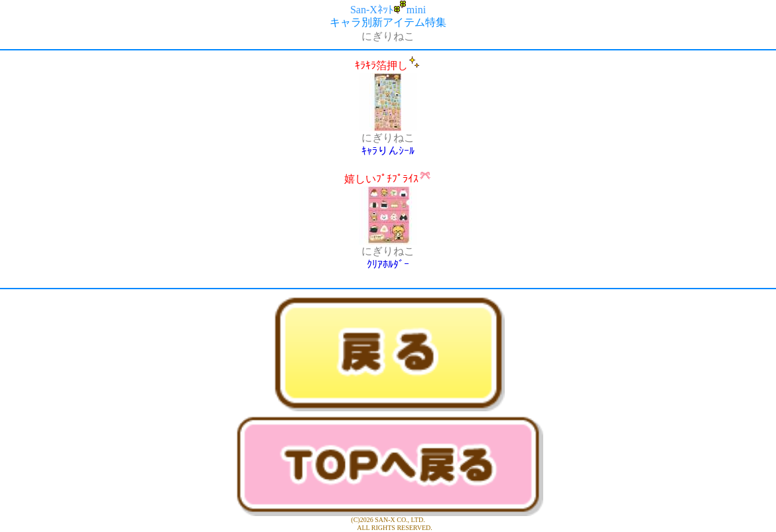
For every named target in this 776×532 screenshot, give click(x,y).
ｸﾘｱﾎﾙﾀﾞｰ (388, 264)
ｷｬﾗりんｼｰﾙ (388, 151)
